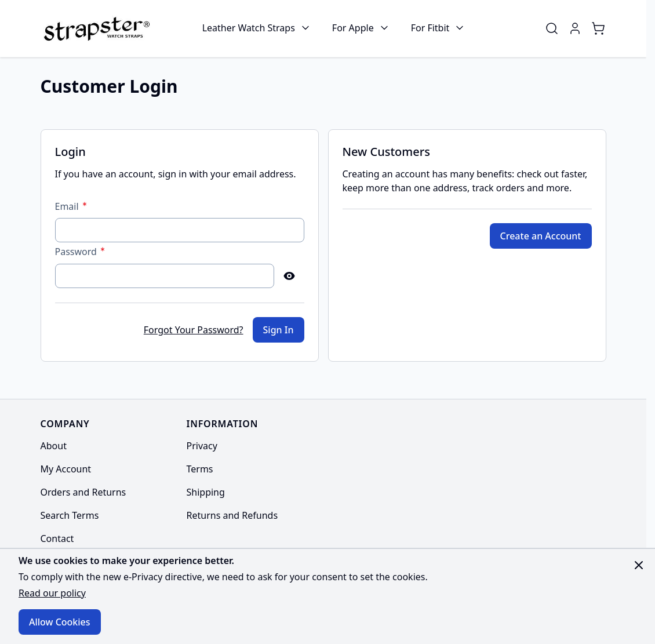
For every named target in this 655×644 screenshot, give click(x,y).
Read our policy (52, 593)
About (54, 446)
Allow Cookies (60, 622)
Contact (57, 539)
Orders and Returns (83, 492)
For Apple (353, 28)
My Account (66, 469)
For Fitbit (430, 28)
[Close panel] (639, 565)
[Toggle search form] (552, 28)
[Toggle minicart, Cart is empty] (598, 28)
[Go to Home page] (95, 28)
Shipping (206, 492)
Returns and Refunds (232, 515)
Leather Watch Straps (249, 28)
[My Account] (575, 28)
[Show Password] (289, 276)
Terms (200, 469)
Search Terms (70, 515)
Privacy (202, 446)
